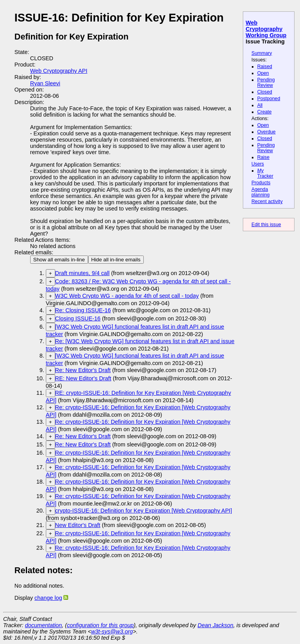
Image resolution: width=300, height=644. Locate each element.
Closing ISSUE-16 (78, 318)
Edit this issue (266, 225)
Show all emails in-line (59, 260)
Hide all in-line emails (116, 260)
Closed (265, 92)
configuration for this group (100, 625)
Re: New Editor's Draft (83, 370)
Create (265, 112)
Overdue (267, 132)
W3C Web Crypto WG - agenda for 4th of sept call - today (127, 296)
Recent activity (267, 201)
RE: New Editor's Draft (83, 378)
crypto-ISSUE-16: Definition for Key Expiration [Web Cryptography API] (144, 511)
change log (48, 598)
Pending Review (266, 83)
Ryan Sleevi (45, 83)
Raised (265, 67)
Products (261, 183)
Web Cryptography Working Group (266, 29)
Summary (262, 53)
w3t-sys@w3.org (112, 631)
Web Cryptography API (59, 71)
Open (263, 73)
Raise (263, 157)
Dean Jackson (216, 625)
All (260, 105)
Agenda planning (260, 192)
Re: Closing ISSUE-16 (83, 310)
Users (258, 164)
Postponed (269, 99)
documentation (43, 625)
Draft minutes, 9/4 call (82, 273)
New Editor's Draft (78, 525)
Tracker (265, 173)
